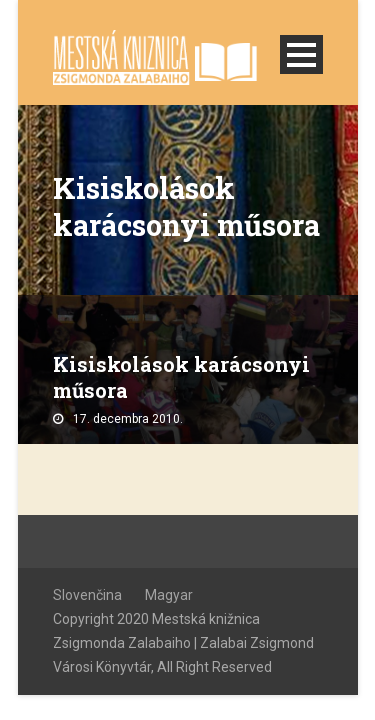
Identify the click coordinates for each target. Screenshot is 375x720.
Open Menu (301, 54)
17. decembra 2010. (128, 419)
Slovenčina (87, 595)
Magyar (169, 595)
